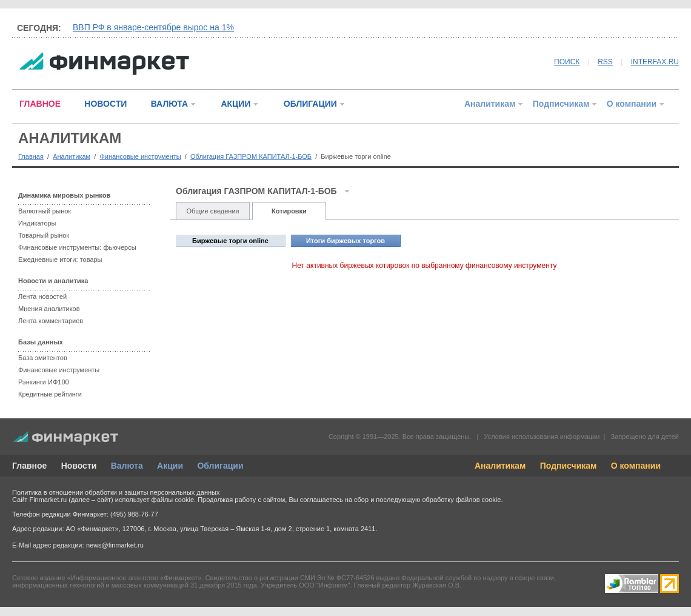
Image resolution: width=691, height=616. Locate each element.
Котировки (289, 211)
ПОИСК (567, 62)
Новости (79, 466)
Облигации (220, 466)
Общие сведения (212, 211)
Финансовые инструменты (140, 156)
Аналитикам (490, 104)
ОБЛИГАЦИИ (310, 104)
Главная (31, 156)
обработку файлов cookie (461, 500)
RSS (605, 62)
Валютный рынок (45, 211)
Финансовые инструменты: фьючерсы (77, 247)
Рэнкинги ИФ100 (44, 382)
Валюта (127, 466)
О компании (632, 104)
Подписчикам (561, 104)
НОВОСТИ (105, 104)
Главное (29, 466)
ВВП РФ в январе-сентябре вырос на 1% (153, 27)
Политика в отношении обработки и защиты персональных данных (116, 492)
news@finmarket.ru (115, 545)
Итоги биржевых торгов (345, 241)
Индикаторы (37, 223)
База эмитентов (43, 358)
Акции (170, 466)
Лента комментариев (51, 321)
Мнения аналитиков (49, 309)
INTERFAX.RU (655, 62)
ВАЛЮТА (169, 104)
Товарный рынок (44, 235)
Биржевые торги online (230, 241)
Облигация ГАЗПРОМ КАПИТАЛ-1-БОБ (251, 156)
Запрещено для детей (645, 437)
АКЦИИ (235, 104)
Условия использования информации (542, 437)
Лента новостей (42, 296)
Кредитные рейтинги (50, 394)
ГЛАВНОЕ (40, 104)
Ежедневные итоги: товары (60, 259)
